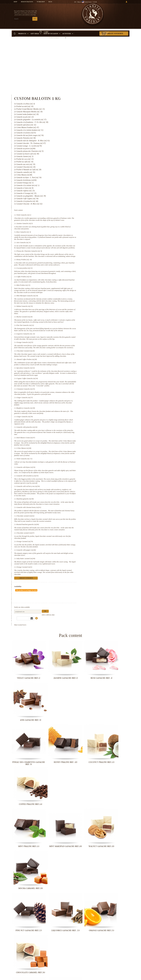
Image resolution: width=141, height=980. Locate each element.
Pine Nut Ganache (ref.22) (93, 285)
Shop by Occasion (52, 30)
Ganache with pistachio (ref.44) (95, 403)
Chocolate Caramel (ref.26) (94, 317)
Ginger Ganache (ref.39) (93, 393)
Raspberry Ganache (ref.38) (94, 384)
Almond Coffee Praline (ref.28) (95, 327)
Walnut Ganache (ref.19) (93, 264)
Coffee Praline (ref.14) (92, 229)
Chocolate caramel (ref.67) (94, 527)
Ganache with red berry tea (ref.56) (96, 470)
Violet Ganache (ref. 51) (93, 439)
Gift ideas (36, 30)
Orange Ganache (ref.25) (93, 306)
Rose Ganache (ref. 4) (92, 176)
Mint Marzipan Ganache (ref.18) (95, 252)
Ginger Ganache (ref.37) (93, 374)
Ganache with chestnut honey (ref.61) (97, 496)
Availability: (86, 583)
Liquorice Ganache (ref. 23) (94, 296)
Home (13, 34)
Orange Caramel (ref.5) (92, 563)
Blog (50, 2)
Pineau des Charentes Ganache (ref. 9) (97, 197)
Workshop (41, 2)
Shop (15, 2)
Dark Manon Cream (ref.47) (94, 414)
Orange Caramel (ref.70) (93, 536)
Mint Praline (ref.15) (92, 239)
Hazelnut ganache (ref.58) (93, 485)
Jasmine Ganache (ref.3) (93, 167)
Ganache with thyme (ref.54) (94, 447)
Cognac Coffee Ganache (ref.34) (95, 351)
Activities (68, 30)
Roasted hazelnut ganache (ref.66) (96, 517)
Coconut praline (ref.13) (93, 218)
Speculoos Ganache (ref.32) (94, 338)
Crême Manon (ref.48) (92, 426)
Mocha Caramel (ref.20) (93, 275)
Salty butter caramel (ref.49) (94, 553)
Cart (116, 12)
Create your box (115, 30)
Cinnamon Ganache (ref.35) (94, 363)
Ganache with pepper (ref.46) (94, 544)
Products (23, 30)
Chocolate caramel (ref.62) (94, 506)
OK (35, 19)
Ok (114, 600)
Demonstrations (27, 2)
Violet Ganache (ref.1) (92, 157)
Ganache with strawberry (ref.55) (96, 458)
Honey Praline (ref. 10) (92, 208)
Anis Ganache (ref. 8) (92, 187)
